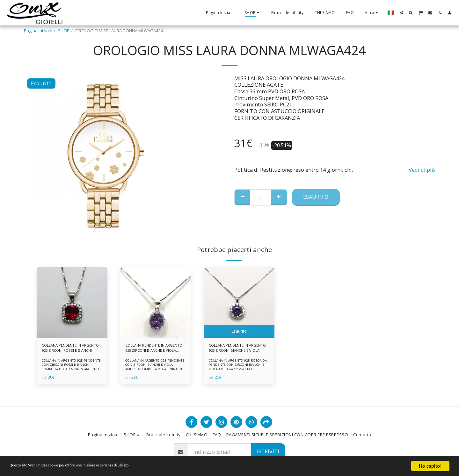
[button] (401, 13)
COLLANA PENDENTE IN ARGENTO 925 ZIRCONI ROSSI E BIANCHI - (71, 349)
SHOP (64, 31)
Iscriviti (268, 451)
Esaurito (316, 197)
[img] (72, 302)
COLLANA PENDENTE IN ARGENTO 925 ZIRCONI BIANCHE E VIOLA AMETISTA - (236, 349)
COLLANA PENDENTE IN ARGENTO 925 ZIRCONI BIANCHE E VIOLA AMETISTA (151, 349)
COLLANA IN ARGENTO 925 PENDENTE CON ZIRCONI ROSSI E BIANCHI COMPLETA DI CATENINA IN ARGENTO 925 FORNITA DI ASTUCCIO (72, 369)
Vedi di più (422, 170)
